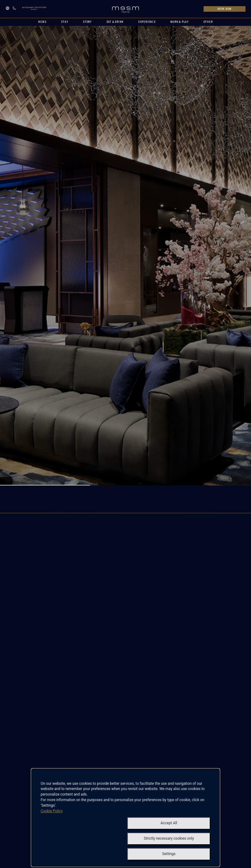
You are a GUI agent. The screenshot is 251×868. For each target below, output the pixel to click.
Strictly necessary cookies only (169, 838)
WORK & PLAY (180, 22)
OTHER (208, 22)
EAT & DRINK (115, 22)
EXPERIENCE (147, 22)
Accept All (169, 823)
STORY (87, 22)
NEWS (42, 22)
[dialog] (125, 818)
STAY (65, 22)
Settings (169, 854)
